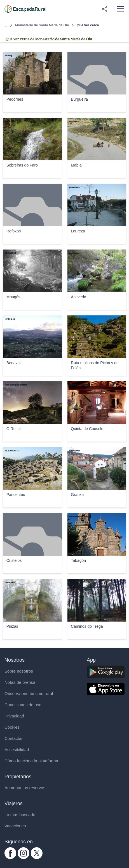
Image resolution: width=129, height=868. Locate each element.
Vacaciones (15, 826)
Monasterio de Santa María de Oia (42, 25)
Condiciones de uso (23, 705)
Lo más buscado (20, 815)
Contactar (14, 738)
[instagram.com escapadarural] (24, 857)
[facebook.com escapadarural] (10, 857)
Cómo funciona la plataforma (31, 761)
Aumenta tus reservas (25, 788)
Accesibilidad (17, 750)
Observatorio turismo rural (29, 693)
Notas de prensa (20, 682)
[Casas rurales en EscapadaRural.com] (25, 9)
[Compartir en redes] (105, 9)
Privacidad (14, 716)
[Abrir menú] (120, 9)
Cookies (12, 727)
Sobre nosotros (19, 671)
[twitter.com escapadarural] (37, 857)
